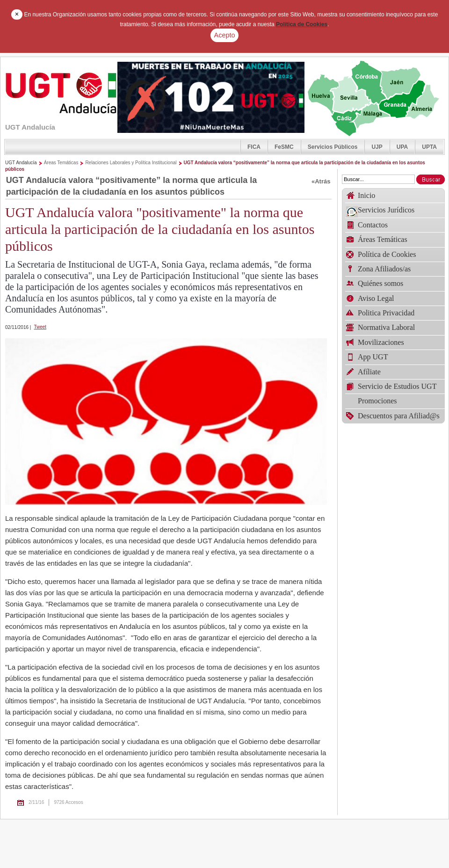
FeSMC (284, 147)
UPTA (429, 147)
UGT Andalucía (21, 163)
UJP (377, 147)
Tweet (40, 327)
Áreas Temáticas (61, 163)
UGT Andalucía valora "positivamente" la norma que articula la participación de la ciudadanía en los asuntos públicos (160, 229)
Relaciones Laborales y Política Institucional (131, 163)
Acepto (225, 35)
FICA (254, 147)
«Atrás (321, 181)
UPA (402, 147)
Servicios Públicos (333, 147)
